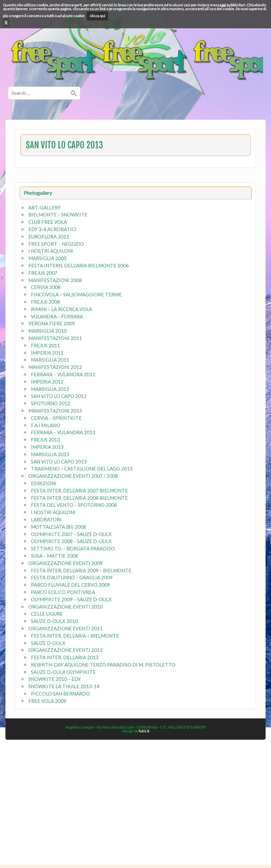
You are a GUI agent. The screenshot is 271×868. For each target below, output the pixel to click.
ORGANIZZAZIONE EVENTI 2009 (66, 563)
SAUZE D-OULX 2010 (54, 621)
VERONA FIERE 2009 (52, 323)
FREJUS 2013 (45, 440)
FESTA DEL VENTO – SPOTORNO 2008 (74, 505)
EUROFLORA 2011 (49, 236)
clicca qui (97, 16)
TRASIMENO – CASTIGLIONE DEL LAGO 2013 (82, 469)
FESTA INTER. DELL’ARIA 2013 (65, 657)
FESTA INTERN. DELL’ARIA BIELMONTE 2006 (79, 265)
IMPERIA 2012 (47, 382)
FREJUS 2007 (43, 273)
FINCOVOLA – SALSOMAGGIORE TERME (76, 294)
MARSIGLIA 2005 (48, 258)
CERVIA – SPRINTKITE (56, 418)
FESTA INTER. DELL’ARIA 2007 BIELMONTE (79, 490)
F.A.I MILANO (46, 425)
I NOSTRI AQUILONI (51, 251)
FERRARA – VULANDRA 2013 (63, 432)
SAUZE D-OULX (48, 643)
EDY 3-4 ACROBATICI (52, 229)
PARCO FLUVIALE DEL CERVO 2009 (70, 585)
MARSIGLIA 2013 (50, 454)
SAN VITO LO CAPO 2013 (59, 462)
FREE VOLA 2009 (47, 701)
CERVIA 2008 (46, 287)
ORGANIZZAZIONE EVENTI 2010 (66, 607)
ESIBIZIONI (44, 483)
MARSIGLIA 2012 (50, 389)
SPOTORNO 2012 (51, 403)
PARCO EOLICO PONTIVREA (63, 592)
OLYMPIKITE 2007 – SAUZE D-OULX (71, 534)
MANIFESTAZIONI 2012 (55, 367)
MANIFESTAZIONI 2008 (55, 280)
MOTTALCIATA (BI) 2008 (59, 527)
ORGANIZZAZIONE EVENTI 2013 (66, 650)
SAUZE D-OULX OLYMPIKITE (63, 672)
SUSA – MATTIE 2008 (55, 556)
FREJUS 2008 (45, 302)
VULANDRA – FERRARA (57, 316)
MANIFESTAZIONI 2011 (55, 338)
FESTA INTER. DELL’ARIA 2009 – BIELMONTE (81, 570)
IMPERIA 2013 (47, 447)
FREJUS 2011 (45, 345)
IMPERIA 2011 (47, 353)
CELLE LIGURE (47, 614)
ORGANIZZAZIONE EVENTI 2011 (66, 628)
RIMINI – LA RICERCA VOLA (62, 309)
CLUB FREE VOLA (48, 222)
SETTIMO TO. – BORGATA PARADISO (73, 548)
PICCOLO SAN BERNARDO (60, 694)
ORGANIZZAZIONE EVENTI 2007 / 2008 (73, 476)
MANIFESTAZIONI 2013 (55, 411)
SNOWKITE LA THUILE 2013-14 (64, 686)
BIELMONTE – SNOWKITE (58, 215)
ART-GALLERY (44, 208)
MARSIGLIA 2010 (48, 331)
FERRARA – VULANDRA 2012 (63, 374)
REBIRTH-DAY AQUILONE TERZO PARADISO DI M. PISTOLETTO (103, 665)
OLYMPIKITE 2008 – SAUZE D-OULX (71, 541)
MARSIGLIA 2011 (50, 360)
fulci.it (144, 731)
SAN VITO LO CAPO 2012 (59, 396)
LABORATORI (46, 519)
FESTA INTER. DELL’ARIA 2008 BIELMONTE (79, 498)
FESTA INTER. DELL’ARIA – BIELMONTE (75, 636)
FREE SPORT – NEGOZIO (56, 244)
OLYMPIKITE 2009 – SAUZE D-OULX (71, 599)
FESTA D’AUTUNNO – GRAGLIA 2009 (72, 577)
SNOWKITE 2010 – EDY (55, 679)
